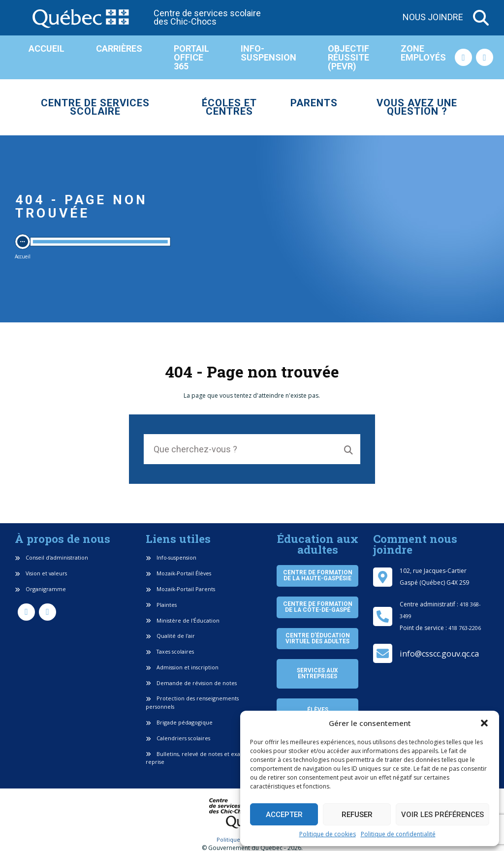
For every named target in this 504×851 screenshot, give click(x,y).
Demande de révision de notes (191, 683)
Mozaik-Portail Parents (180, 589)
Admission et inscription (182, 667)
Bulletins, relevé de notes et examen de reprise (203, 758)
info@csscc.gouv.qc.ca (439, 654)
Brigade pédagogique (179, 722)
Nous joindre (433, 17)
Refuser (357, 815)
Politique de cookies (328, 834)
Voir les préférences (442, 815)
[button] (484, 723)
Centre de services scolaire (95, 107)
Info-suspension (268, 53)
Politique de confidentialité (398, 834)
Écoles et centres (229, 107)
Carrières (119, 48)
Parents (314, 103)
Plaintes (161, 605)
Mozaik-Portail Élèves (178, 573)
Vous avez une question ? (417, 107)
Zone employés (423, 53)
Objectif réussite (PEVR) (348, 57)
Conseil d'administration (51, 557)
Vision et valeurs (41, 573)
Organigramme (40, 589)
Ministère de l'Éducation (183, 620)
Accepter (284, 815)
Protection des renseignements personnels (192, 702)
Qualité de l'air (170, 636)
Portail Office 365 (191, 57)
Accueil (47, 48)
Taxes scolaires (170, 651)
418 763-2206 (465, 628)
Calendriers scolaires (178, 738)
